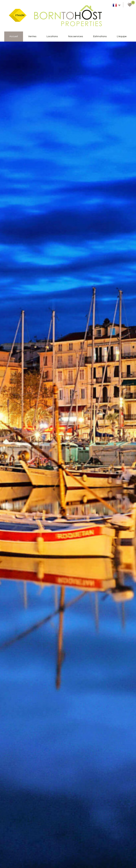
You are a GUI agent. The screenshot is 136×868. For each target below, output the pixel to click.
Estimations (100, 36)
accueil (14, 36)
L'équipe (122, 36)
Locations (52, 36)
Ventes (32, 36)
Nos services (76, 36)
